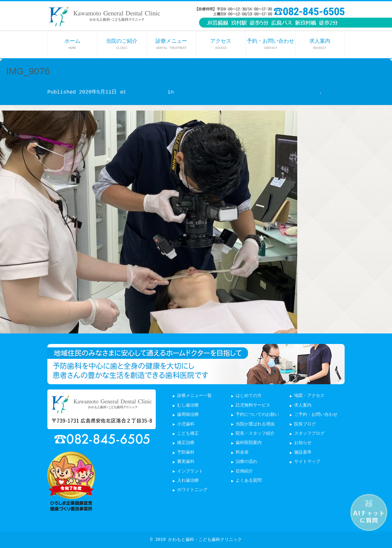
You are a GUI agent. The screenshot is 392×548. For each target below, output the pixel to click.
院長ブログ (305, 424)
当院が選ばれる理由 (255, 424)
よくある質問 (249, 481)
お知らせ (303, 443)
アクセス (221, 44)
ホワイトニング (192, 490)
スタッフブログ (309, 434)
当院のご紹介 (122, 44)
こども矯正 (188, 434)
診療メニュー (171, 44)
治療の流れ (246, 462)
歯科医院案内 (249, 443)
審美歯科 (186, 462)
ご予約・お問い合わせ (316, 415)
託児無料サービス (253, 405)
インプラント (190, 471)
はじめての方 (249, 396)
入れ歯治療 (188, 481)
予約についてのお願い (257, 415)
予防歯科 (186, 452)
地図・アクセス (309, 396)
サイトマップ (307, 462)
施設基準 (303, 452)
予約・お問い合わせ (270, 44)
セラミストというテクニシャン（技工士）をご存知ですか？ (248, 92)
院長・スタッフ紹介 (255, 434)
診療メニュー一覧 (194, 396)
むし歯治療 (188, 405)
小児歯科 (186, 424)
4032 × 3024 (147, 92)
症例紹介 (244, 471)
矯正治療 (186, 443)
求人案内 (320, 44)
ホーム (72, 44)
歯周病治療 (188, 415)
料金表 (242, 452)
